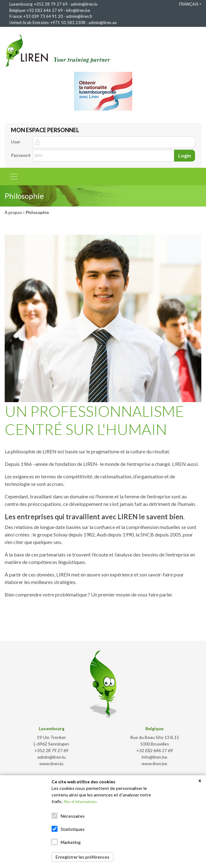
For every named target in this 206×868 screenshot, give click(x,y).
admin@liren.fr (79, 16)
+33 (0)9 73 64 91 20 (43, 16)
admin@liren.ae (103, 22)
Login (185, 155)
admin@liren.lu (84, 4)
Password (21, 155)
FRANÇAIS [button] (189, 4)
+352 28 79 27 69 (51, 4)
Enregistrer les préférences (83, 857)
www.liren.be (154, 763)
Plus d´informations (80, 802)
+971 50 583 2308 (68, 22)
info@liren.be (78, 10)
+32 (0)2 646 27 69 (45, 10)
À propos (13, 212)
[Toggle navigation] (14, 177)
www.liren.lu (51, 763)
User (16, 142)
